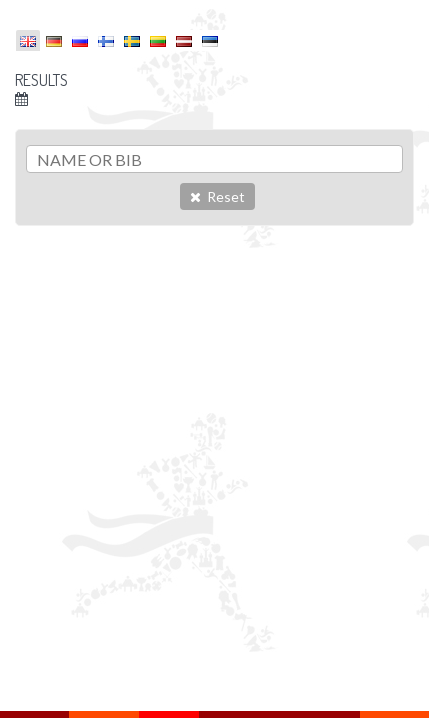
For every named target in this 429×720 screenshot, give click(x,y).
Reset (217, 196)
